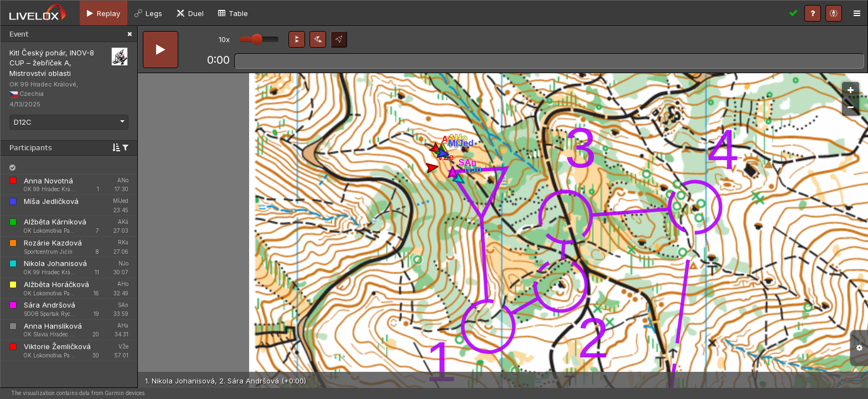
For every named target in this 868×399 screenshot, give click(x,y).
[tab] (104, 13)
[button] (297, 39)
